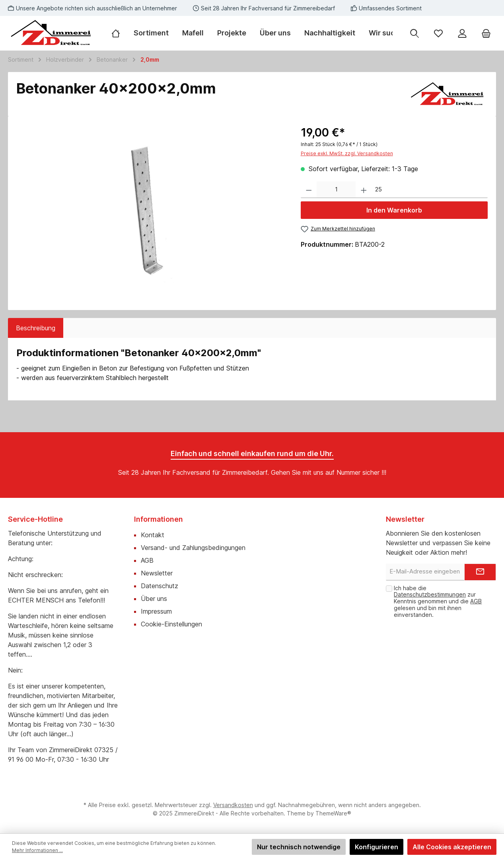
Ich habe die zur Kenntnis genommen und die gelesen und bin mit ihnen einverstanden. (438, 601)
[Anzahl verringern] (309, 190)
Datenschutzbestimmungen (430, 594)
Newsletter (157, 573)
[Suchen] (414, 33)
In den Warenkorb (394, 210)
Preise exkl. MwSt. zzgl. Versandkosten (347, 153)
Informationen (159, 519)
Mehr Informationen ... (37, 850)
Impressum (156, 611)
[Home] (119, 33)
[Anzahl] (336, 190)
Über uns (154, 599)
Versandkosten (233, 805)
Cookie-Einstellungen (171, 624)
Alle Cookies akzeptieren (452, 847)
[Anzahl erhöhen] (364, 190)
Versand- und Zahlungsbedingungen (193, 548)
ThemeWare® (333, 813)
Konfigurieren (377, 847)
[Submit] (480, 572)
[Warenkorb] (486, 33)
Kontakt (153, 535)
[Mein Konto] (462, 33)
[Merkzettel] (438, 33)
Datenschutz (160, 586)
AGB (147, 560)
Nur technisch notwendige (299, 847)
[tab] (36, 328)
